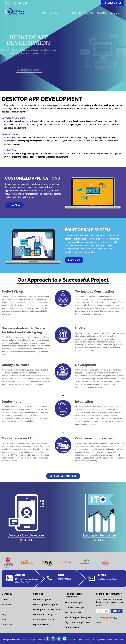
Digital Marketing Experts (77, 622)
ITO (66, 13)
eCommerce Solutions (44, 619)
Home (43, 13)
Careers (89, 13)
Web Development (42, 600)
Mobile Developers (74, 602)
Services (55, 13)
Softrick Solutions (21, 640)
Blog (4, 614)
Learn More (14, 205)
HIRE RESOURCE (113, 3)
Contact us (7, 624)
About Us (101, 13)
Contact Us (115, 13)
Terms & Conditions (115, 640)
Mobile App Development (46, 604)
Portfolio (77, 13)
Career (5, 600)
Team (4, 619)
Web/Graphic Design (43, 614)
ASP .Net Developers (75, 607)
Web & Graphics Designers (78, 617)
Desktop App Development (47, 609)
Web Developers (73, 612)
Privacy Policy (99, 640)
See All (28, 540)
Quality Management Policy (79, 640)
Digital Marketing (42, 624)
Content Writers (73, 627)
